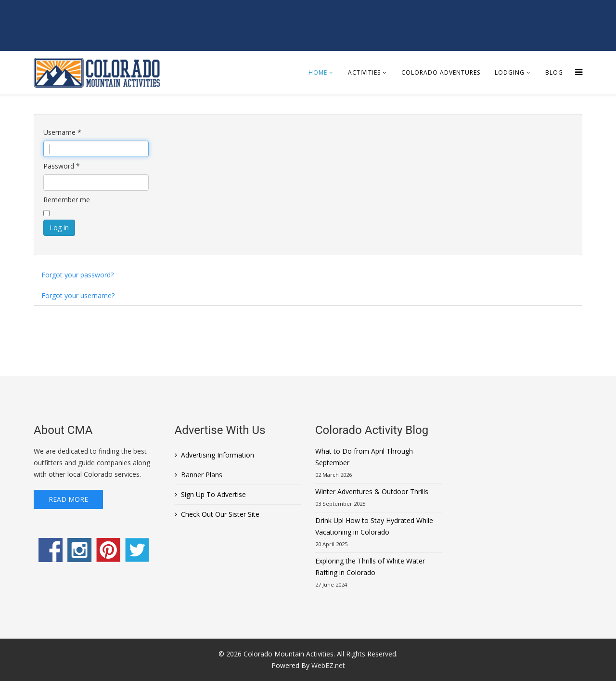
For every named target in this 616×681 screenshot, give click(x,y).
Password (62, 166)
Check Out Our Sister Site (220, 514)
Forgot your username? (78, 295)
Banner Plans (202, 475)
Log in (59, 228)
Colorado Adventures (441, 72)
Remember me (67, 200)
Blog (554, 72)
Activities (364, 72)
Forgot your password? (77, 275)
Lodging (510, 72)
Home (318, 72)
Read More (68, 499)
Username (62, 132)
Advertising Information (218, 455)
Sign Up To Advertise (213, 494)
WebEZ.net (328, 665)
